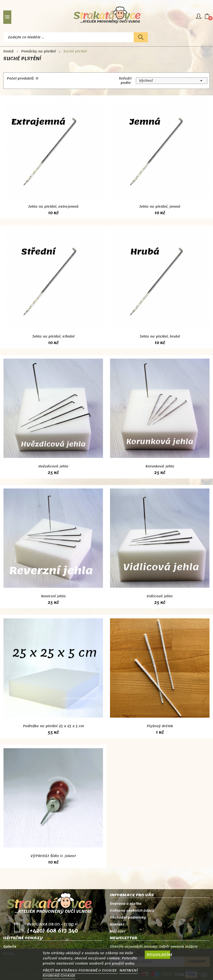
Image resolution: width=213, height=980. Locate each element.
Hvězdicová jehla (53, 466)
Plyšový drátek (160, 726)
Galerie (10, 947)
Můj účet (118, 931)
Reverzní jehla (53, 596)
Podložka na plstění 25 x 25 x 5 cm (53, 726)
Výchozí (172, 81)
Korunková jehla (160, 466)
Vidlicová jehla (160, 596)
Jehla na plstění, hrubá (160, 336)
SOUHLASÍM (158, 955)
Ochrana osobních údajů (132, 911)
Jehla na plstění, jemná (160, 207)
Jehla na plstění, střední (53, 336)
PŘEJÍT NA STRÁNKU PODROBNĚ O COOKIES (80, 970)
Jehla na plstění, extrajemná (53, 207)
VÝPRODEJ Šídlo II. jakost (53, 856)
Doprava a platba (126, 904)
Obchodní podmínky (128, 918)
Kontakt (117, 924)
